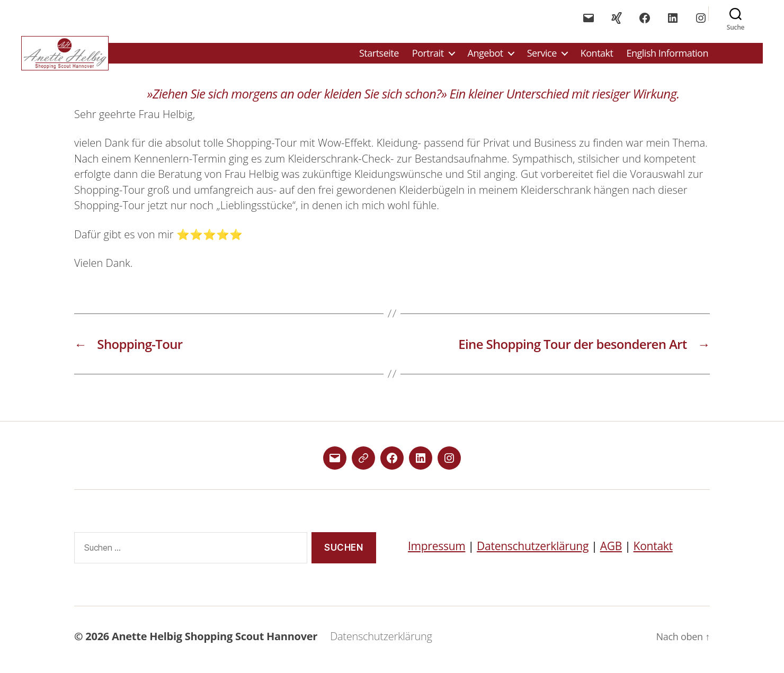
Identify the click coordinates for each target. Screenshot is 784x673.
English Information (667, 57)
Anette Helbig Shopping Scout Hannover (215, 643)
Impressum (436, 553)
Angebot (485, 57)
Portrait (428, 57)
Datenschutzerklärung (533, 553)
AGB (611, 553)
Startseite (379, 57)
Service (542, 57)
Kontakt (597, 57)
